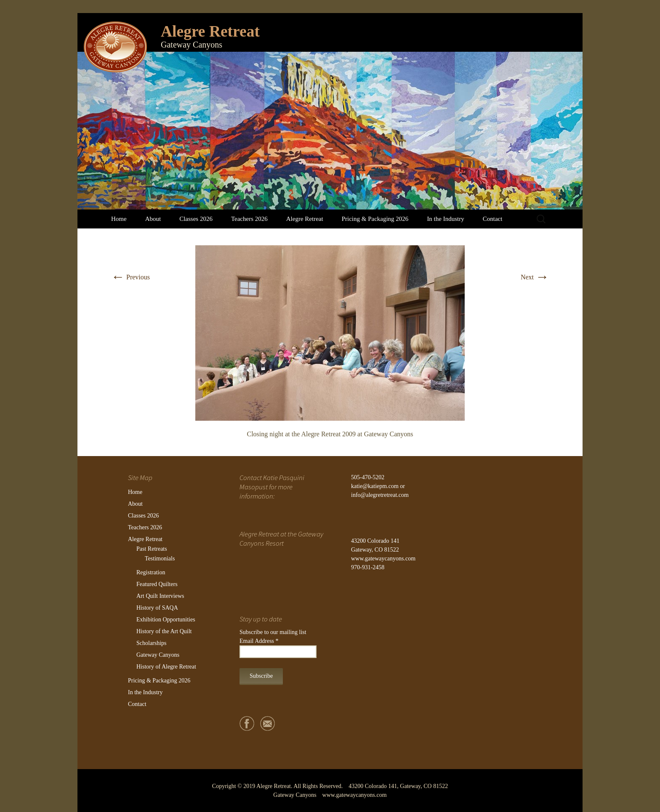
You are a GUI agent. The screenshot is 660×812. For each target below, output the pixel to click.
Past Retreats (152, 549)
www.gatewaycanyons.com (383, 559)
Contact (493, 219)
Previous (130, 277)
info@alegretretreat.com (380, 495)
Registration (151, 572)
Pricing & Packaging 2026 (375, 219)
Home (119, 219)
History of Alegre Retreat (166, 667)
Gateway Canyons (158, 655)
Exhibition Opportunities (166, 620)
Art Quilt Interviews (160, 596)
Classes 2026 (196, 219)
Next (535, 277)
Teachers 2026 (249, 219)
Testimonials (160, 559)
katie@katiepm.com (375, 486)
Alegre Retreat (305, 219)
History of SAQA (157, 608)
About (153, 219)
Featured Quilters (157, 584)
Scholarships (152, 643)
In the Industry (445, 219)
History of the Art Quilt (164, 631)
